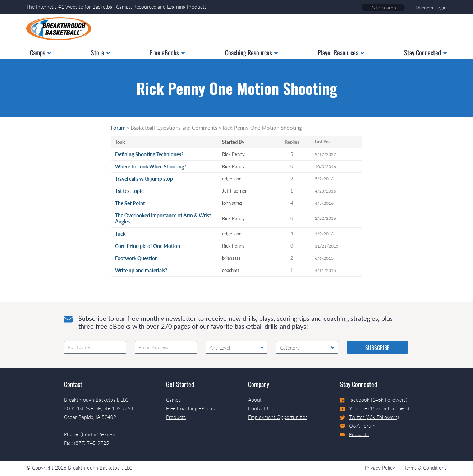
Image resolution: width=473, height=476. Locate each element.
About (255, 400)
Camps (173, 400)
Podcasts (354, 434)
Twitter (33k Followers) (369, 417)
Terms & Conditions (425, 468)
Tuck (120, 234)
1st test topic (129, 191)
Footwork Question (136, 258)
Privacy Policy (380, 468)
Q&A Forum (358, 426)
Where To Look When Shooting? (151, 167)
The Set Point (130, 203)
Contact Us (260, 408)
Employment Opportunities (278, 417)
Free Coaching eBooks (190, 408)
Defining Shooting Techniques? (149, 154)
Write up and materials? (141, 270)
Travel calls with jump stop (144, 179)
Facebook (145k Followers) (374, 400)
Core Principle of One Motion (148, 246)
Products (176, 417)
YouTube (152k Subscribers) (375, 408)
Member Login (431, 7)
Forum (118, 128)
